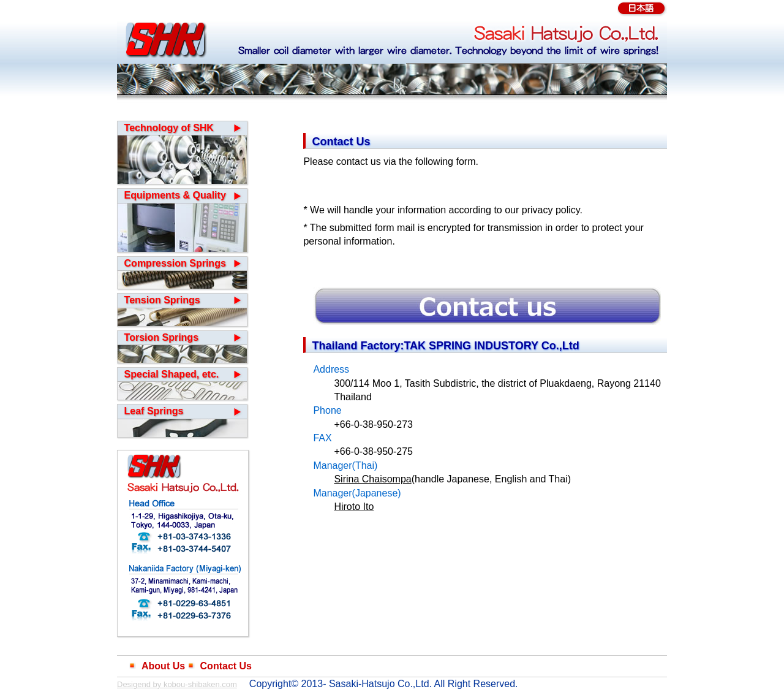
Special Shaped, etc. (172, 374)
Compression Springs (175, 263)
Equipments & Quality (175, 195)
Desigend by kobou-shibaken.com (177, 684)
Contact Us (226, 666)
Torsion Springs (161, 337)
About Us (163, 666)
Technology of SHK (169, 128)
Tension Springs (162, 300)
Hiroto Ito (354, 507)
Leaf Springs (154, 411)
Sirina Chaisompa (372, 479)
